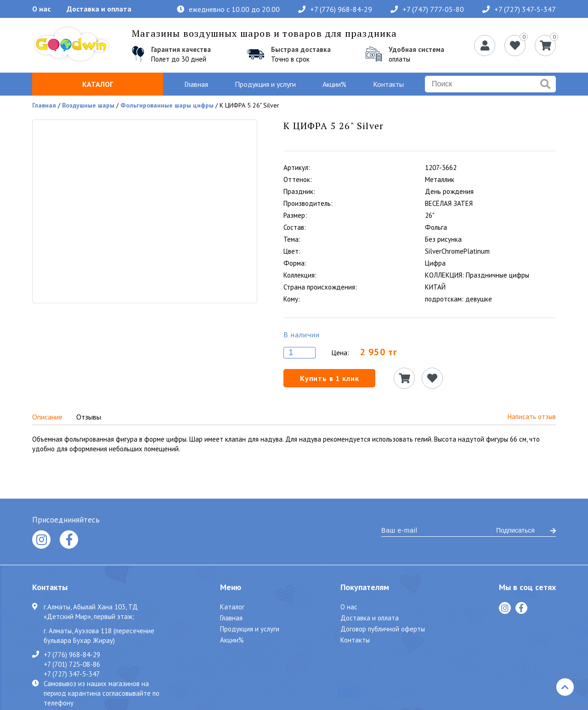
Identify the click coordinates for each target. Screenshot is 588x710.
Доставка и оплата (99, 9)
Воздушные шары (88, 105)
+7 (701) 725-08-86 (72, 664)
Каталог (98, 84)
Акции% (334, 84)
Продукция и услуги (265, 84)
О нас (41, 9)
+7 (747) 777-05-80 (427, 9)
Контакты (388, 84)
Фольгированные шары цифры (167, 105)
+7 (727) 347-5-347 (519, 9)
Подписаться (526, 530)
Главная (196, 84)
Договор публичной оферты (383, 629)
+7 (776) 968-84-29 (335, 9)
